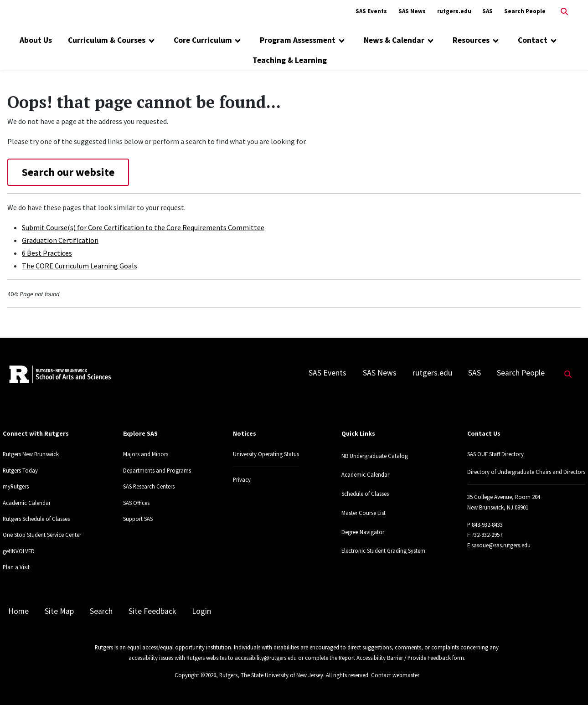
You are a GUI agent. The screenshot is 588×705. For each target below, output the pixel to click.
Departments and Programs (157, 470)
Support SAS (138, 519)
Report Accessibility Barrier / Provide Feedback (395, 658)
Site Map (59, 611)
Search (101, 611)
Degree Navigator (363, 532)
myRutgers (16, 486)
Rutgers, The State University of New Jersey (271, 675)
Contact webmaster (395, 675)
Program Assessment (298, 40)
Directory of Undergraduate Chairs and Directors (526, 472)
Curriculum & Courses (107, 40)
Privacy (242, 479)
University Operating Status (266, 454)
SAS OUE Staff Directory (495, 454)
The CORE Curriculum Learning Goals (80, 266)
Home (18, 611)
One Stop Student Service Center (42, 535)
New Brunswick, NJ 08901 (498, 507)
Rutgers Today (20, 470)
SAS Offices (136, 503)
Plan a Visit (16, 567)
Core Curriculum (203, 40)
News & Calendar (394, 40)
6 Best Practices (47, 253)
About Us (36, 40)
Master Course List (364, 513)
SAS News (412, 11)
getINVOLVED (19, 551)
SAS (487, 11)
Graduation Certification (60, 240)
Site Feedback (152, 611)
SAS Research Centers (149, 486)
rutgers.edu (454, 11)
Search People (525, 11)
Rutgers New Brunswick (31, 454)
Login (201, 611)
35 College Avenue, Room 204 (504, 497)
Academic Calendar (27, 503)
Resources (471, 40)
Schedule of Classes (365, 494)
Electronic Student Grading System (383, 551)
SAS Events (371, 11)
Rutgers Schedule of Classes (36, 519)
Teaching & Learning (290, 60)
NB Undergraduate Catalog (375, 456)
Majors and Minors (146, 454)
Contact (533, 40)
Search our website (68, 172)
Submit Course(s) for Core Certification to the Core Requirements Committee (143, 227)
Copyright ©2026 (195, 675)
